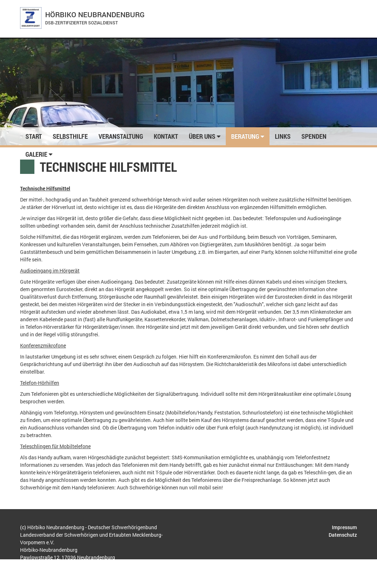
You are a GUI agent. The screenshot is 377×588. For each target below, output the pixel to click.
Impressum (344, 527)
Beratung (248, 136)
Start (34, 136)
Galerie (39, 154)
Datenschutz (343, 535)
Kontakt (166, 136)
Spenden (314, 136)
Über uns (205, 136)
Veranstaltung (121, 136)
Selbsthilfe (70, 136)
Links (283, 136)
